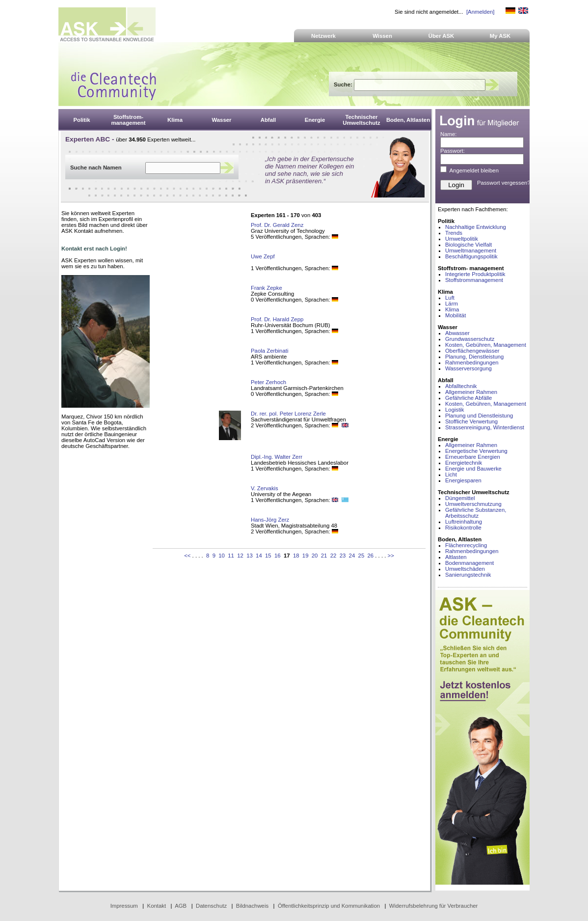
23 (343, 556)
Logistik (455, 410)
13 (250, 556)
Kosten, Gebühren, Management (486, 345)
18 (296, 556)
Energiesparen (463, 480)
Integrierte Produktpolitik (475, 274)
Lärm (452, 304)
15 (268, 556)
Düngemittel (460, 498)
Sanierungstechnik (468, 575)
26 (371, 556)
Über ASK (441, 36)
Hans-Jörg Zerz (270, 520)
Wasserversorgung (468, 368)
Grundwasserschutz (470, 339)
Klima (452, 309)
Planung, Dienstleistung (474, 357)
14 (259, 556)
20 (315, 556)
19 (306, 556)
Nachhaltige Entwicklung (476, 227)
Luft (450, 298)
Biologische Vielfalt (468, 245)
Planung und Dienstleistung (479, 416)
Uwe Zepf (263, 256)
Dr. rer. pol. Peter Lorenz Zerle (288, 414)
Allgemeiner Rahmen (471, 392)
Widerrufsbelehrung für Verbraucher (434, 906)
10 (222, 556)
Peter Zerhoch (268, 382)
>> (391, 556)
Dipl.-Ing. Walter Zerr (277, 457)
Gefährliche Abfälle (468, 398)
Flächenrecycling (466, 545)
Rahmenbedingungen (472, 363)
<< (187, 556)
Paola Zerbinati (269, 351)
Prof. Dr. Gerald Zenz (277, 225)
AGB (181, 906)
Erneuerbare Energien (473, 457)
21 (324, 556)
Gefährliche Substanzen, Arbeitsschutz (476, 513)
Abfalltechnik (461, 386)
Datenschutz (211, 906)
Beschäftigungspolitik (471, 256)
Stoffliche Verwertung (471, 421)
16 (278, 556)
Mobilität (455, 315)
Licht (451, 474)
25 (361, 556)
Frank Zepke (267, 288)
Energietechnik (464, 463)
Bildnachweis (252, 906)
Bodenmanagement (469, 563)
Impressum (124, 906)
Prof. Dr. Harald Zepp (277, 319)
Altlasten (456, 557)
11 (231, 556)
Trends (454, 233)
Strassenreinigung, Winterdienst (485, 427)
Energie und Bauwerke (473, 469)
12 (240, 556)
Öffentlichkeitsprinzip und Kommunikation (329, 906)
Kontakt (157, 906)
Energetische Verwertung (476, 451)
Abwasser (457, 333)
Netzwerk (323, 36)
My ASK (500, 36)
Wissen (382, 36)
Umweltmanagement (471, 251)
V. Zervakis (265, 488)
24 (352, 556)
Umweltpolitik (462, 239)
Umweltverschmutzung (473, 504)
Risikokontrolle (463, 528)
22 (334, 556)
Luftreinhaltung (464, 522)
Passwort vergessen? (504, 183)
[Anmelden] (480, 12)
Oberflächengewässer (472, 351)
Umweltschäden (465, 569)
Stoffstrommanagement (474, 280)
